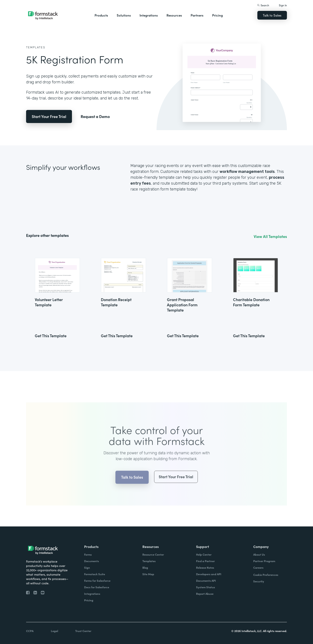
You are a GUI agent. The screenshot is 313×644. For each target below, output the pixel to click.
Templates (36, 47)
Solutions (124, 15)
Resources (174, 15)
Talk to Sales (272, 15)
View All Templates (270, 236)
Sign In (283, 5)
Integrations (149, 15)
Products (101, 15)
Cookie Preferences (266, 575)
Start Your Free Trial (49, 116)
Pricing (217, 15)
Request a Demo (95, 116)
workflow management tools (247, 172)
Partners (197, 15)
